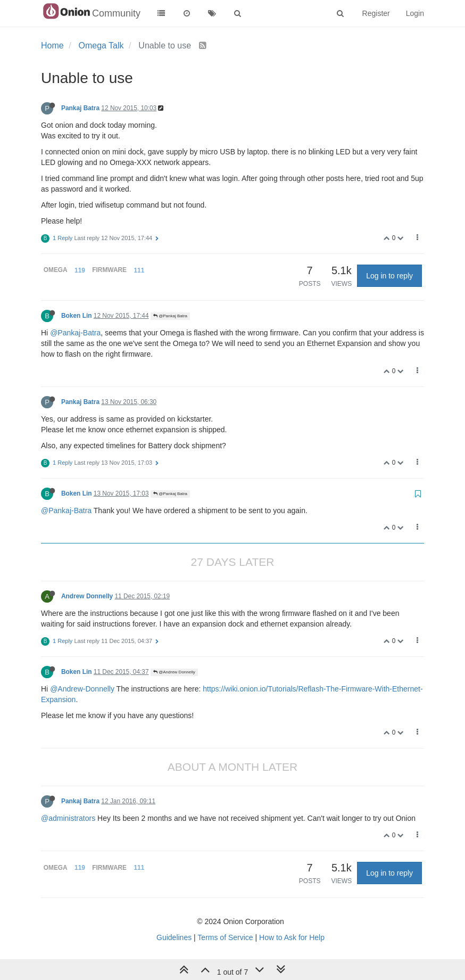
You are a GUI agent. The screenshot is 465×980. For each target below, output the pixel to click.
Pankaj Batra (80, 108)
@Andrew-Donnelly (82, 689)
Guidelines (174, 937)
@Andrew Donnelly (174, 672)
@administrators (68, 818)
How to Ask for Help (292, 937)
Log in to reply (389, 276)
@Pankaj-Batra (75, 333)
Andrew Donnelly (87, 596)
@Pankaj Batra (170, 316)
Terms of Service (225, 937)
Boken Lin (76, 316)
